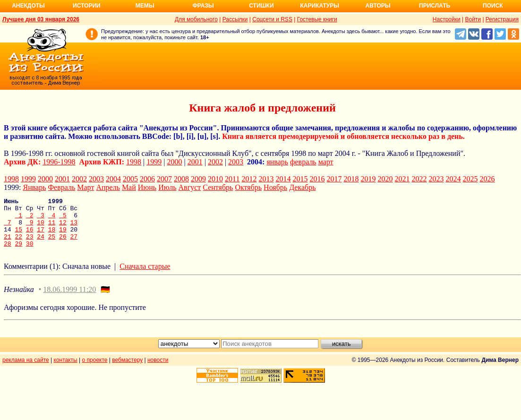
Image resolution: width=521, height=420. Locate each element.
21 (8, 245)
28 (8, 253)
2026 (487, 179)
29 (18, 253)
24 (41, 245)
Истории (87, 6)
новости (158, 370)
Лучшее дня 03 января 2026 (41, 19)
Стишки (261, 6)
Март (85, 187)
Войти (473, 19)
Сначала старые (145, 276)
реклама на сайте (26, 370)
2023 (436, 179)
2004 (113, 179)
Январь (34, 187)
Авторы (378, 6)
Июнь (147, 187)
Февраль (61, 187)
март (326, 162)
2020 (385, 179)
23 (30, 245)
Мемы (145, 6)
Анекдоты (28, 6)
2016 (317, 179)
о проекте (95, 370)
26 (63, 245)
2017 (334, 179)
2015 (300, 179)
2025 (470, 179)
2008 (181, 179)
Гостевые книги (317, 19)
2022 (419, 179)
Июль (167, 187)
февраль (303, 162)
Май (129, 187)
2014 (283, 179)
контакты (66, 370)
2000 (175, 162)
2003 (236, 162)
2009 (198, 179)
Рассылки (235, 19)
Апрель (108, 187)
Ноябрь (275, 187)
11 (52, 228)
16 (30, 236)
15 (18, 236)
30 (30, 253)
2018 (351, 179)
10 (41, 228)
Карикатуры (320, 6)
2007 (164, 179)
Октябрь (248, 187)
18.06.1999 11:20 (69, 299)
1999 (154, 162)
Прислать (435, 6)
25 (52, 245)
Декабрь (302, 187)
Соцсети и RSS (272, 19)
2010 (215, 179)
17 (41, 236)
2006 (147, 179)
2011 (232, 179)
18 (52, 236)
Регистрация (502, 19)
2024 (453, 179)
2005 (130, 179)
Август (190, 187)
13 (74, 228)
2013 (266, 179)
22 (18, 245)
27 (74, 245)
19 (63, 236)
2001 (195, 162)
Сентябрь (218, 187)
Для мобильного (196, 19)
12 (63, 228)
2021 (402, 179)
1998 (134, 162)
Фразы (203, 6)
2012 (249, 179)
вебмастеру (127, 370)
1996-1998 (59, 162)
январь (277, 162)
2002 (215, 162)
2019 (368, 179)
